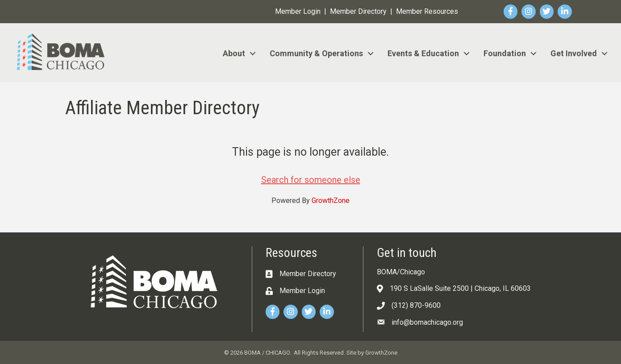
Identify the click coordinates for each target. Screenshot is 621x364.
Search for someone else (311, 180)
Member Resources (427, 11)
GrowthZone (331, 201)
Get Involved (574, 53)
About (234, 53)
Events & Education (423, 53)
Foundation (505, 53)
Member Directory (358, 11)
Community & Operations (316, 53)
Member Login (298, 11)
